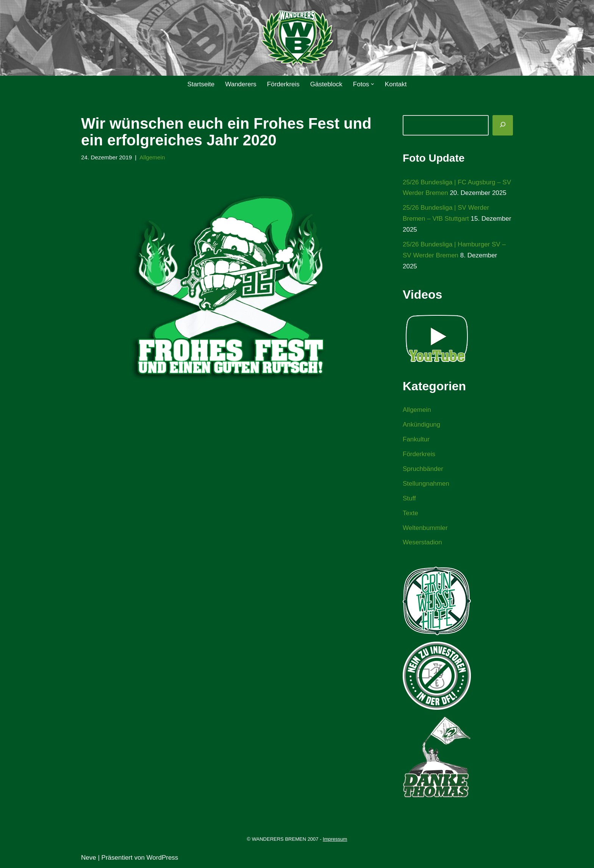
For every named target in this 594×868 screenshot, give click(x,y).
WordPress (163, 858)
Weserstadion (422, 542)
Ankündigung (421, 425)
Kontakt (396, 84)
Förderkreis (283, 84)
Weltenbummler (425, 528)
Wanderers (241, 84)
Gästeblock (326, 84)
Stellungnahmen (426, 484)
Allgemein (152, 157)
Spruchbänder (423, 469)
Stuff (409, 498)
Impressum (335, 839)
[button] (373, 84)
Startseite (201, 84)
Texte (410, 513)
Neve (89, 858)
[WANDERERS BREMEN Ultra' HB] (297, 38)
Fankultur (416, 439)
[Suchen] (503, 125)
